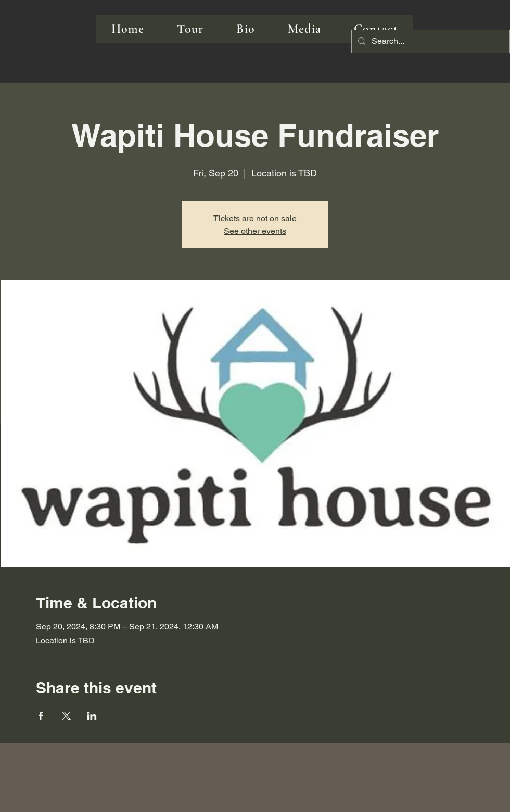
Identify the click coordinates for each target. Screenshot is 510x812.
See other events (255, 231)
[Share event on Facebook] (41, 716)
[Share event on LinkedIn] (92, 716)
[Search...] (430, 41)
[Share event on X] (66, 716)
